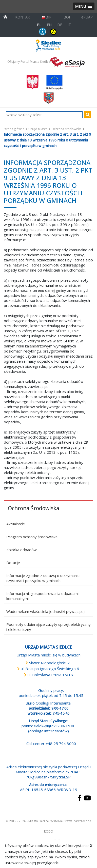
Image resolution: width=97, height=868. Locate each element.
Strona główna (14, 129)
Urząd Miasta (38, 129)
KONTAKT (24, 17)
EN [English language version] (49, 25)
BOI (67, 17)
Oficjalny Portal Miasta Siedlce (29, 62)
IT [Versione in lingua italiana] (69, 25)
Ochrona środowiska (66, 129)
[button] (84, 6)
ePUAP (87, 17)
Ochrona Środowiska (34, 508)
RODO (49, 831)
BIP (46, 17)
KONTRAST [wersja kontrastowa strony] (53, 32)
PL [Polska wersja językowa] (39, 25)
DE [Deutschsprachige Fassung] (60, 25)
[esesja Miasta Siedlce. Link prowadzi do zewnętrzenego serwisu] (67, 61)
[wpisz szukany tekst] (44, 115)
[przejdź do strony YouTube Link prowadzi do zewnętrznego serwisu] (87, 797)
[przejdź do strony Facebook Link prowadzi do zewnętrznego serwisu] (80, 797)
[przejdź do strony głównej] (5, 16)
